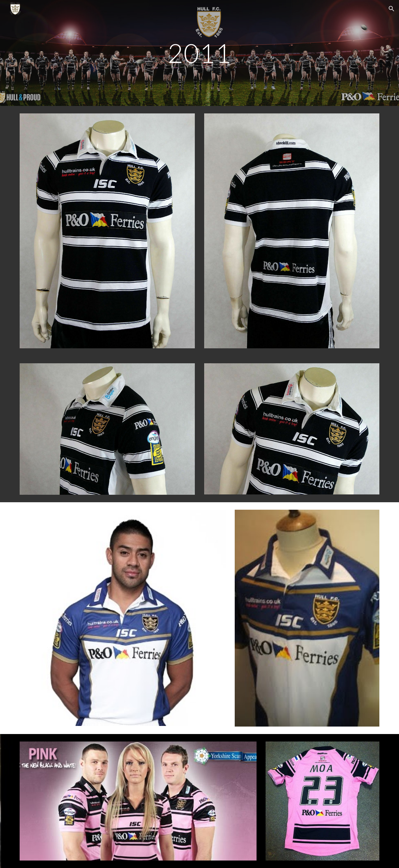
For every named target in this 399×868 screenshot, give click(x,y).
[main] (199, 53)
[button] (392, 9)
